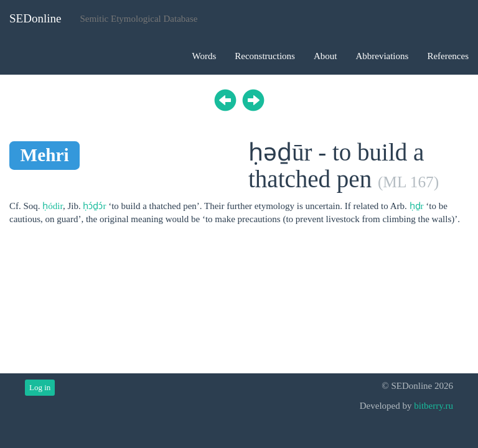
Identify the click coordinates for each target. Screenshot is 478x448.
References (448, 56)
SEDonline (35, 18)
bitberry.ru (433, 406)
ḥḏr (417, 206)
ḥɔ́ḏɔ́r (94, 206)
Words (204, 56)
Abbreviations (382, 56)
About (326, 56)
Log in (40, 387)
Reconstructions (265, 56)
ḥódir (53, 206)
